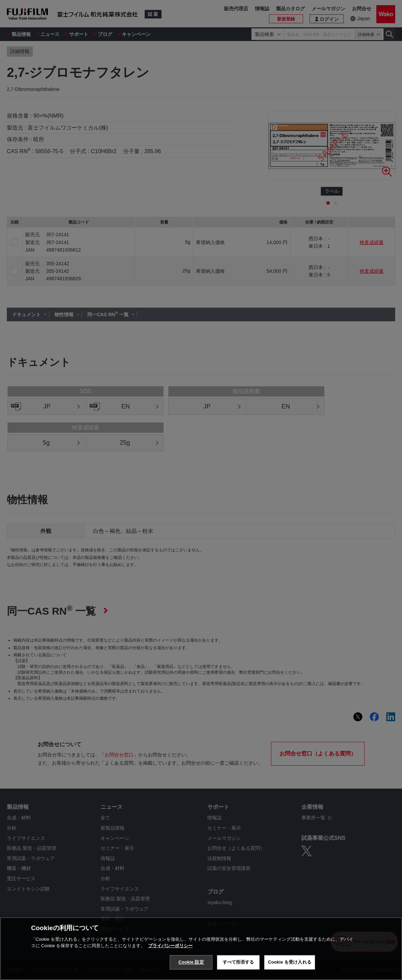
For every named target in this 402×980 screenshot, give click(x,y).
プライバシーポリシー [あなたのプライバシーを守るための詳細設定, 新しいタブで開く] (170, 946)
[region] (201, 949)
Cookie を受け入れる (290, 962)
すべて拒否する (238, 962)
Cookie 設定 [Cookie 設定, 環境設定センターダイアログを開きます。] (191, 962)
